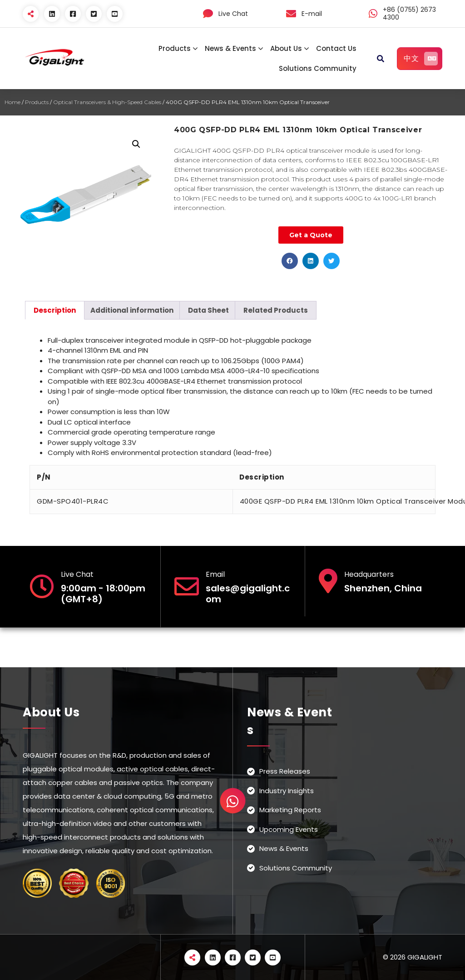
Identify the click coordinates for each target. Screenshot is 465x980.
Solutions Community (318, 68)
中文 (421, 59)
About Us (286, 48)
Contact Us (336, 48)
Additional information (132, 310)
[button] (290, 261)
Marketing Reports (290, 810)
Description (55, 310)
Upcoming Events (289, 829)
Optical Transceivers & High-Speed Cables (107, 102)
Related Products (276, 310)
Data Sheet (208, 310)
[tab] (55, 310)
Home (12, 102)
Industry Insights (287, 791)
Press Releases (285, 771)
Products (175, 48)
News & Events (230, 48)
